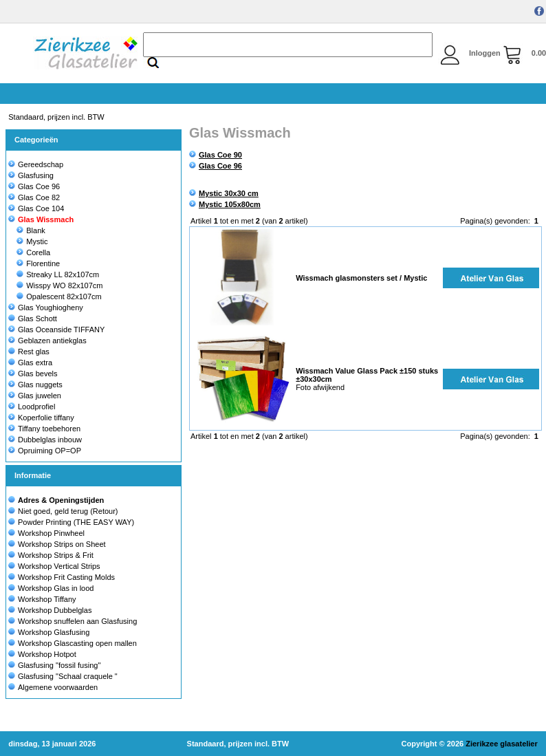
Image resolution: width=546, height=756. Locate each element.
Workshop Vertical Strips (59, 566)
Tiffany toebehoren (44, 429)
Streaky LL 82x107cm (58, 274)
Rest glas (29, 352)
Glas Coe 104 (36, 208)
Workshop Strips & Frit (56, 555)
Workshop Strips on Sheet (62, 544)
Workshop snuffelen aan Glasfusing (77, 621)
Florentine (38, 263)
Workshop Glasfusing (54, 632)
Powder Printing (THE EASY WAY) (76, 522)
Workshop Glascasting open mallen (77, 643)
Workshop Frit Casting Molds (66, 577)
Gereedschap (36, 164)
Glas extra (30, 363)
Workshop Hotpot (47, 654)
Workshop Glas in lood (56, 588)
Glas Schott (33, 318)
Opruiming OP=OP (45, 451)
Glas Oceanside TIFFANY (56, 330)
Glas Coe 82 (34, 197)
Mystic (32, 241)
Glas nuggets (35, 385)
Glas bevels (33, 374)
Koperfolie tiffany (41, 418)
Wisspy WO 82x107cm (59, 285)
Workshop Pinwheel (51, 533)
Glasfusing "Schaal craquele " (68, 676)
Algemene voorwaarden (58, 687)
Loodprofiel (32, 407)
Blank (31, 230)
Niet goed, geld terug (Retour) (68, 511)
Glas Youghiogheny (46, 307)
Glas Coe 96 (34, 186)
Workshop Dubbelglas (55, 610)
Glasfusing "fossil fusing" (59, 665)
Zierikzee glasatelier (502, 744)
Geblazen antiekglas (47, 341)
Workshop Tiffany (47, 599)
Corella (33, 252)
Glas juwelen (35, 396)
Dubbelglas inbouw (45, 440)
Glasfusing (31, 175)
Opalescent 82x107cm (59, 296)
